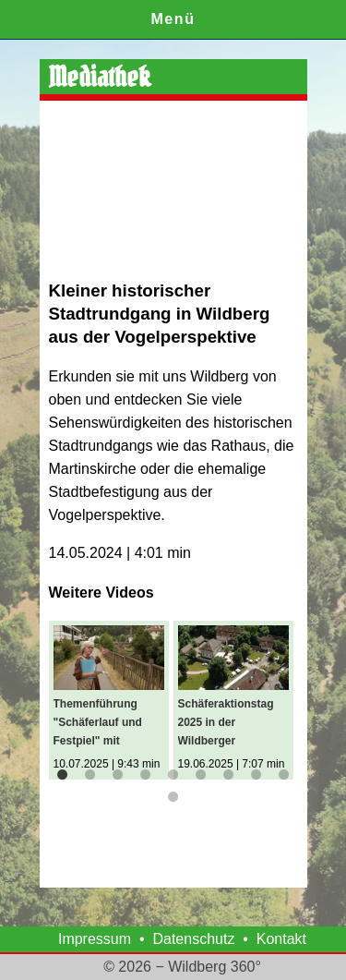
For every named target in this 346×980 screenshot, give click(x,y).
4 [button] (146, 775)
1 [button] (63, 775)
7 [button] (229, 775)
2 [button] (90, 775)
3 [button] (118, 775)
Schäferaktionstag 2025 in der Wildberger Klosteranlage (226, 724)
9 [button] (284, 775)
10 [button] (173, 797)
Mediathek (100, 77)
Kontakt (281, 939)
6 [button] (201, 775)
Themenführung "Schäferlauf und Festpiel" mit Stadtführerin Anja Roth (101, 724)
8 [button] (257, 775)
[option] (111, 700)
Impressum (95, 939)
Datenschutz (193, 939)
